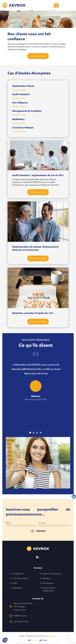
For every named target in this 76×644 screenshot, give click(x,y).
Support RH (17, 588)
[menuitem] (33, 640)
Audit (15, 583)
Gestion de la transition (52, 574)
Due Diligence (48, 583)
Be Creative (52, 636)
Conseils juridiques (21, 578)
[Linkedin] (74, 497)
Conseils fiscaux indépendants (49, 589)
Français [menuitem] (34, 640)
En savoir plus (38, 56)
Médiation (47, 578)
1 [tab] (30, 433)
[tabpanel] (36, 377)
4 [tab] (41, 433)
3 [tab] (37, 433)
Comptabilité (18, 574)
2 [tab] (34, 433)
